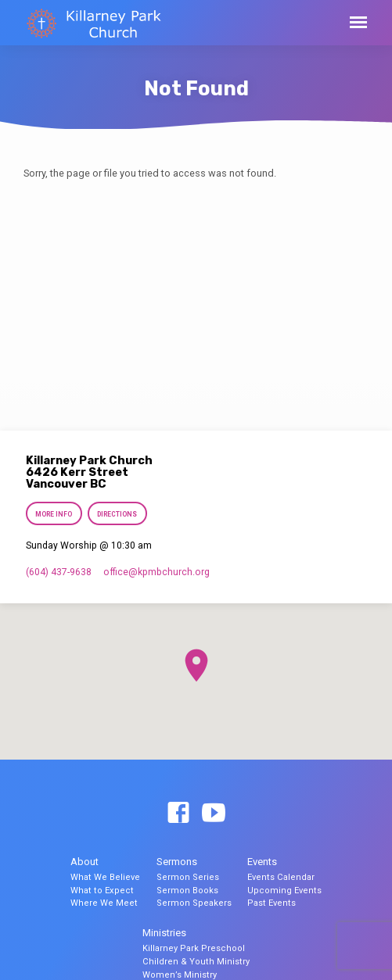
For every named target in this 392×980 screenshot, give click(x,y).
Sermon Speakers (194, 903)
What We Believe (105, 877)
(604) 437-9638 (59, 572)
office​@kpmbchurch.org (156, 572)
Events (262, 862)
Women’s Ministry (180, 975)
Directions (117, 514)
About (85, 862)
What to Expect (102, 891)
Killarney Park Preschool (194, 948)
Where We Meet (104, 903)
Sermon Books (187, 891)
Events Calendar (281, 877)
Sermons (177, 862)
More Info (54, 514)
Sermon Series (188, 877)
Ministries (164, 933)
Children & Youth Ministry (196, 962)
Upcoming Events (284, 891)
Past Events (272, 903)
